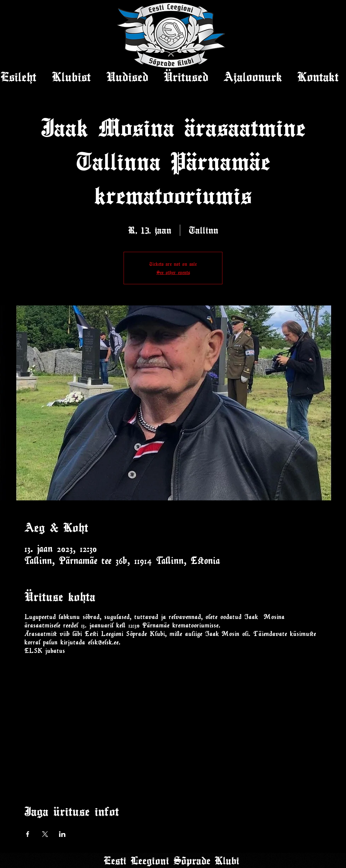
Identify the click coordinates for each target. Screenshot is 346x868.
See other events (173, 272)
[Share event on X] (45, 834)
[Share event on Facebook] (28, 834)
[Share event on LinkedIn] (62, 834)
